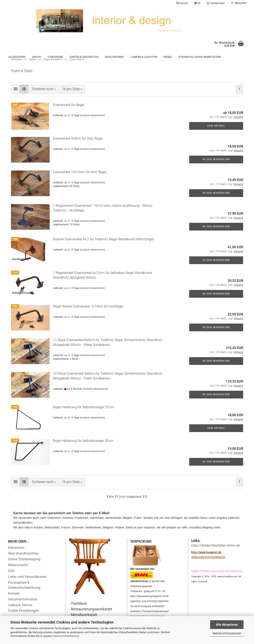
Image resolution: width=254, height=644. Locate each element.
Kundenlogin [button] (216, 3)
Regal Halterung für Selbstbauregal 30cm (83, 446)
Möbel (168, 57)
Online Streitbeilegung (24, 565)
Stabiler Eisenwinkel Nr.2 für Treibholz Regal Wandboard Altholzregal (103, 245)
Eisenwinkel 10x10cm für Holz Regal (80, 178)
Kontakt (14, 599)
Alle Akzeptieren (227, 625)
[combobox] (44, 95)
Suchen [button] (182, 3)
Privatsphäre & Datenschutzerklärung (24, 591)
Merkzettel (239, 3)
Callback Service (20, 611)
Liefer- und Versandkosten (27, 582)
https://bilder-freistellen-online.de (216, 551)
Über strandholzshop (23, 559)
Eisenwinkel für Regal (69, 110)
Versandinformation (23, 605)
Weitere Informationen (227, 633)
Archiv (37, 57)
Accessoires (17, 57)
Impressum (16, 553)
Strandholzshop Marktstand (200, 57)
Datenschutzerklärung (66, 636)
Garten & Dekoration (84, 57)
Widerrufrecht (18, 571)
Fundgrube (55, 57)
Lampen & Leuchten (144, 57)
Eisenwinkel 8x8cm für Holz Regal (78, 144)
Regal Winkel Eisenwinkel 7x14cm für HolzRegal (88, 312)
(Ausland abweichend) (92, 121)
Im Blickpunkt (115, 57)
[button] (197, 3)
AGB (11, 577)
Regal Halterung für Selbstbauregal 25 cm (84, 413)
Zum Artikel (216, 131)
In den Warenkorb (216, 165)
